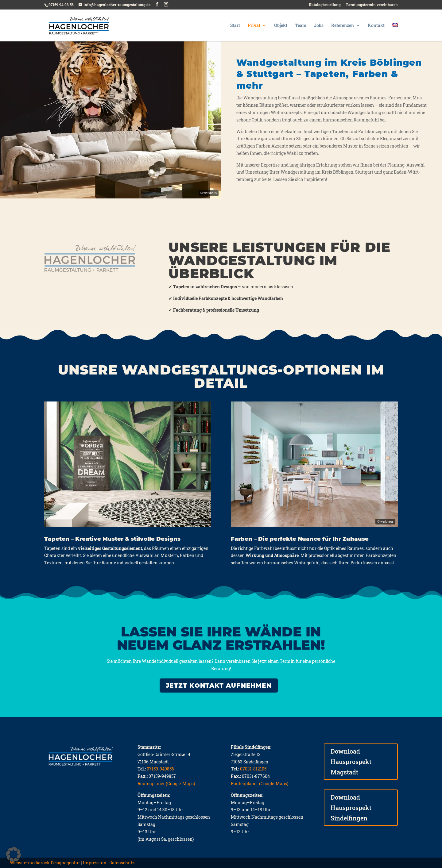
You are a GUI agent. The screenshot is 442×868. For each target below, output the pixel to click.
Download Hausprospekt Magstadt (351, 762)
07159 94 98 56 (61, 5)
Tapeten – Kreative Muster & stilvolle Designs (112, 539)
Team (301, 26)
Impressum (95, 863)
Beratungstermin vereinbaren (372, 5)
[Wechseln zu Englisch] (395, 32)
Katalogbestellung (325, 5)
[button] (14, 855)
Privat (254, 26)
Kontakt (376, 26)
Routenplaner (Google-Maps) (166, 784)
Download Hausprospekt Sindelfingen (351, 808)
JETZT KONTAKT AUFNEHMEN (219, 686)
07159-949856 (160, 769)
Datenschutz (122, 863)
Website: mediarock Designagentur (45, 863)
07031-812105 (253, 769)
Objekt (281, 26)
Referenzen (343, 26)
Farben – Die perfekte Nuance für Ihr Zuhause (300, 539)
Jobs (319, 26)
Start (235, 26)
